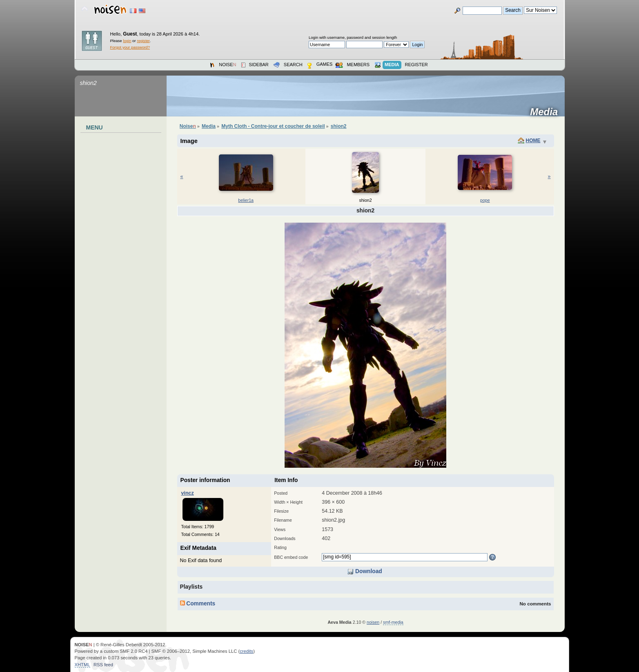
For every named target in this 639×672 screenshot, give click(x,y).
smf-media (393, 622)
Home (533, 141)
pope (485, 200)
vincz (188, 493)
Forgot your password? (130, 47)
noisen (373, 622)
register (143, 41)
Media (547, 112)
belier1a (246, 200)
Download (364, 571)
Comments (198, 604)
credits (246, 651)
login (127, 41)
